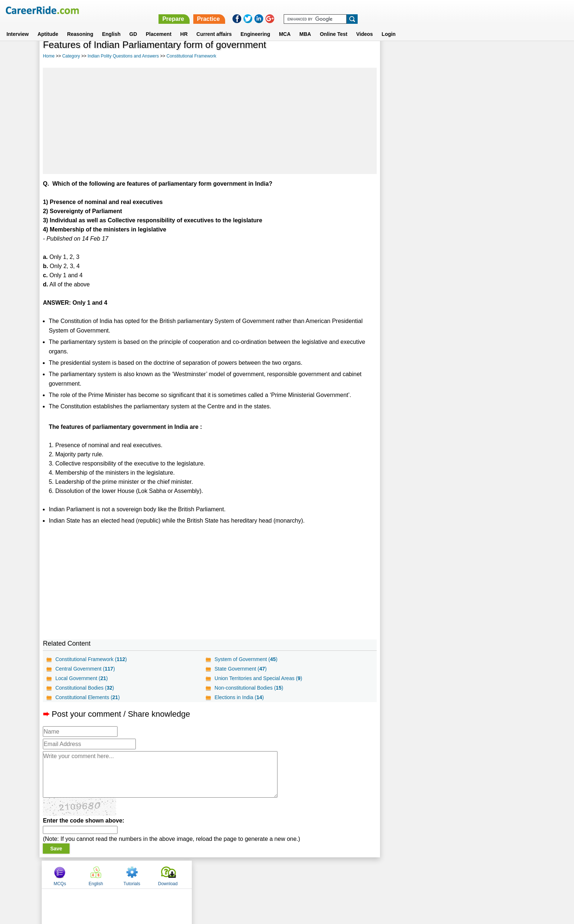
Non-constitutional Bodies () (249, 688)
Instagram (367, 874)
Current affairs (214, 25)
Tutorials (472, 56)
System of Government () (246, 659)
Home (49, 56)
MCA (285, 25)
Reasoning (80, 25)
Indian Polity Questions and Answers (123, 56)
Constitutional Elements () (87, 697)
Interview (18, 25)
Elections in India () (239, 697)
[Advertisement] (210, 121)
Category (71, 56)
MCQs (400, 56)
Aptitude (48, 25)
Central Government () (85, 669)
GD (133, 25)
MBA (305, 25)
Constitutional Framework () (91, 659)
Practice (419, 10)
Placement (159, 25)
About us (221, 874)
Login (389, 25)
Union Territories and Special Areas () (258, 678)
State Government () (241, 669)
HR (184, 25)
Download (508, 56)
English (111, 25)
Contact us (250, 874)
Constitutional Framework (191, 56)
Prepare (384, 10)
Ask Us (314, 874)
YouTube (339, 874)
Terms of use (284, 874)
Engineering (255, 25)
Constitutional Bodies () (85, 688)
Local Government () (81, 678)
